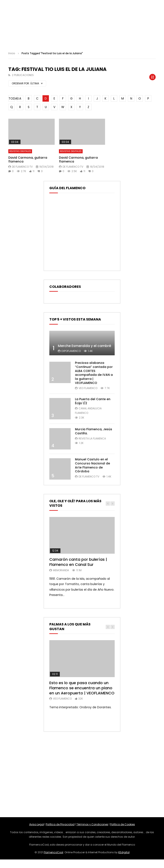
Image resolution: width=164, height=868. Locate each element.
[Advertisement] (82, 774)
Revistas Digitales (20, 151)
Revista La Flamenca (92, 438)
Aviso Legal (37, 824)
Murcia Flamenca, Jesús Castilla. (94, 431)
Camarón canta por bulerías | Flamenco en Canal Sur (78, 562)
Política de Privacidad (60, 824)
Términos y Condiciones (92, 824)
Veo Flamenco (88, 388)
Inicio (12, 53)
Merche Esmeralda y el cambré (84, 346)
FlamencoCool (53, 852)
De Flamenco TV (22, 167)
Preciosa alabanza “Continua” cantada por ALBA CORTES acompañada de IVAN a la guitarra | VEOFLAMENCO (94, 373)
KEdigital (124, 852)
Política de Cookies (123, 824)
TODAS (12, 98)
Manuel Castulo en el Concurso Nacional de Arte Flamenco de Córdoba (92, 465)
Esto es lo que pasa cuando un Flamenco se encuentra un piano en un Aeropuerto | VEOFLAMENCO (82, 688)
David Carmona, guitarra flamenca (28, 160)
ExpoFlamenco (71, 351)
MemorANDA (61, 570)
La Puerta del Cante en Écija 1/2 (93, 401)
